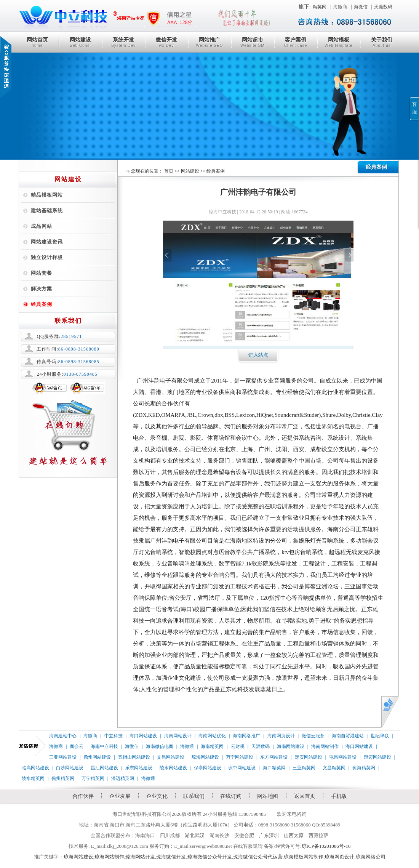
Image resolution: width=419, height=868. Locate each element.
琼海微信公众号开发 (210, 857)
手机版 (339, 796)
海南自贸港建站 (348, 736)
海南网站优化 (212, 736)
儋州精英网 (63, 778)
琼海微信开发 (171, 857)
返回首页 (305, 796)
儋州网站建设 (97, 757)
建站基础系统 (47, 211)
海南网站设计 (178, 736)
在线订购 (231, 796)
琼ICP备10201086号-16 (326, 846)
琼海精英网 (364, 768)
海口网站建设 (143, 736)
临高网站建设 (35, 768)
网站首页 (37, 42)
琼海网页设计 (339, 857)
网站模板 (339, 42)
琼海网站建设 (205, 757)
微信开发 (166, 42)
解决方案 (42, 289)
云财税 (238, 746)
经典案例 (42, 304)
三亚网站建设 (63, 757)
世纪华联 (380, 736)
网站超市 (253, 42)
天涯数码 (383, 7)
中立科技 (114, 736)
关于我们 (382, 42)
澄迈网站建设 (377, 757)
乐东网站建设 (139, 768)
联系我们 (194, 796)
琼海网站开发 (140, 857)
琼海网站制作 (109, 857)
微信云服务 (313, 736)
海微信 (361, 7)
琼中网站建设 (242, 768)
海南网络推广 (246, 736)
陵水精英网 (33, 778)
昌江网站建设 (104, 768)
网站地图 (268, 796)
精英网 (320, 7)
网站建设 (80, 42)
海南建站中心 (63, 736)
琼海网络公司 (371, 857)
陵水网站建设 (173, 768)
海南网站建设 (291, 746)
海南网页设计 (281, 736)
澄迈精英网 (123, 778)
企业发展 (120, 796)
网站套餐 (42, 273)
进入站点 (258, 355)
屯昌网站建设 (343, 757)
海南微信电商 (160, 746)
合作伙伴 (83, 796)
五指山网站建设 (134, 757)
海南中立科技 (104, 746)
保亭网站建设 (208, 768)
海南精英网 (212, 746)
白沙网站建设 (70, 768)
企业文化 (157, 796)
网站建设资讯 (47, 242)
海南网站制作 (325, 746)
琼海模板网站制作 (304, 857)
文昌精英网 (334, 768)
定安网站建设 (309, 757)
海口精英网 (274, 768)
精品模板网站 (47, 195)
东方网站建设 (274, 757)
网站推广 (209, 42)
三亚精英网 (304, 768)
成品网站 (42, 226)
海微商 (340, 7)
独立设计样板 (47, 257)
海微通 (187, 746)
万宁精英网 (93, 778)
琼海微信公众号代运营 (258, 857)
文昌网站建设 (171, 757)
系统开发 (123, 42)
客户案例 (296, 42)
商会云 (77, 746)
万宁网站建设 (240, 757)
